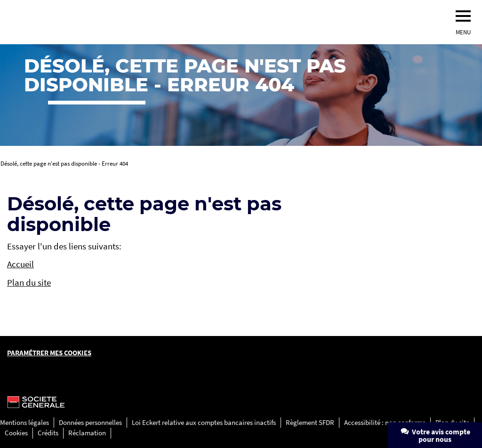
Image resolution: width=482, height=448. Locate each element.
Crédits (48, 433)
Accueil (20, 264)
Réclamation (87, 433)
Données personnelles (90, 422)
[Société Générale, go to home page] (139, 22)
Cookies (16, 433)
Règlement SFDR (310, 422)
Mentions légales (24, 422)
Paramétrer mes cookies (49, 353)
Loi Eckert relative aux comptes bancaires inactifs (204, 422)
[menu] (463, 16)
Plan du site (29, 282)
